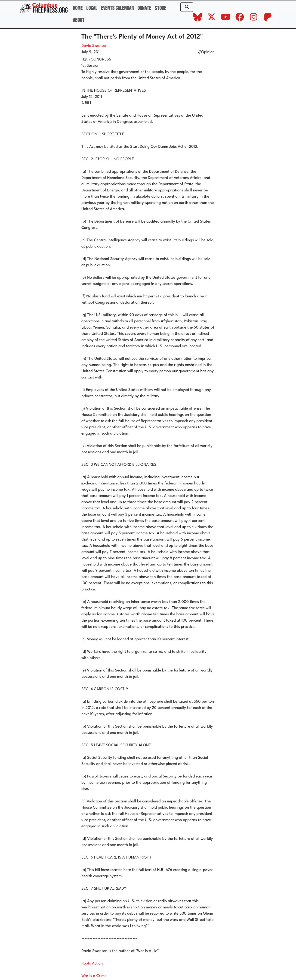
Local (92, 8)
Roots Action (92, 963)
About (79, 20)
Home (78, 8)
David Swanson (94, 46)
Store (160, 8)
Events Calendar (117, 8)
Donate (144, 8)
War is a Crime (94, 976)
